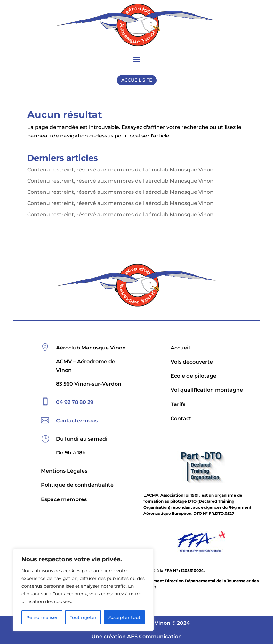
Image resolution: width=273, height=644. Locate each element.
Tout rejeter (83, 617)
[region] (83, 590)
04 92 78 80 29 (75, 402)
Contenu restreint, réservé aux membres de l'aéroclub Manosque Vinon (120, 170)
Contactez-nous (77, 421)
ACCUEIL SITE (137, 80)
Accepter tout (124, 617)
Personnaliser (42, 617)
